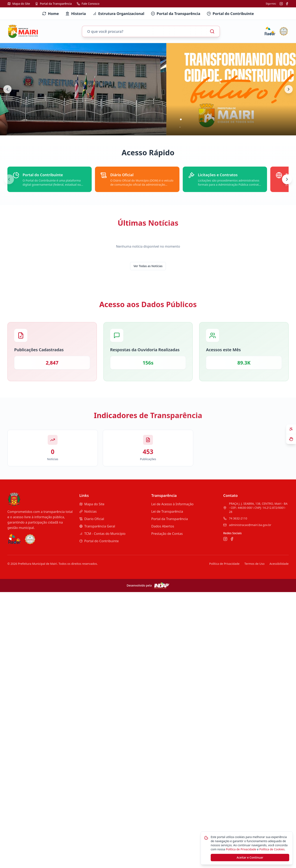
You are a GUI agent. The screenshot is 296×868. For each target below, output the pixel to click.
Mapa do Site (92, 504)
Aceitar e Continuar (250, 857)
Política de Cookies (272, 849)
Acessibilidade (279, 564)
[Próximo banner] (289, 89)
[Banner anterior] (7, 89)
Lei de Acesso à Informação (172, 504)
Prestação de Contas (167, 534)
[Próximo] (287, 179)
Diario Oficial (92, 519)
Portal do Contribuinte (99, 541)
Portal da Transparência (170, 519)
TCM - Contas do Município (102, 534)
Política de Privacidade (224, 564)
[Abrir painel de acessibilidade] (291, 429)
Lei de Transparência (167, 511)
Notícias (88, 511)
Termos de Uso (254, 564)
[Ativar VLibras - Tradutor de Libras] (291, 439)
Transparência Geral (97, 526)
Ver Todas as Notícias (148, 266)
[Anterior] (9, 179)
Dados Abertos (163, 526)
